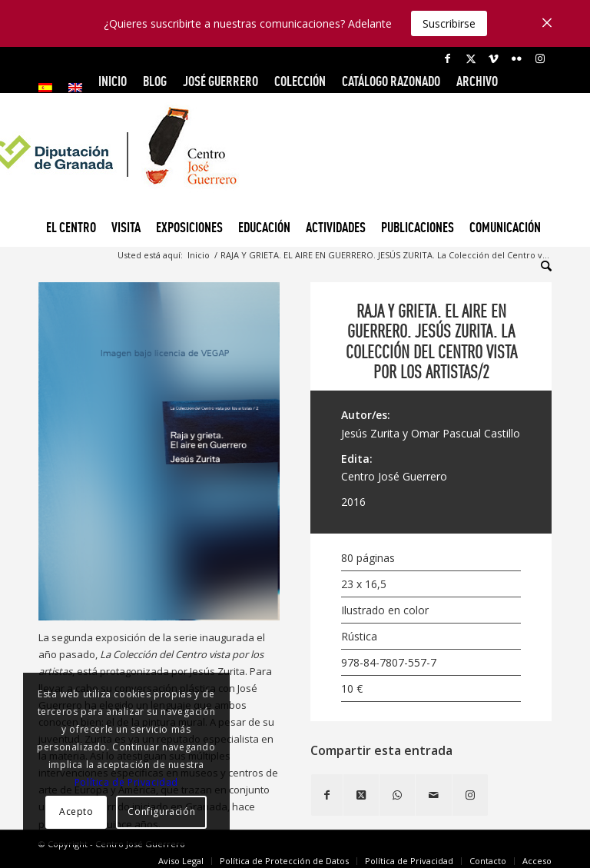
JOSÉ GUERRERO (220, 81)
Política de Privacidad (126, 782)
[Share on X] (361, 795)
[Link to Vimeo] (494, 58)
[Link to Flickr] (517, 58)
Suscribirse (449, 23)
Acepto (76, 811)
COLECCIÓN (300, 81)
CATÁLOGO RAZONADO (391, 81)
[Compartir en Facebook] (327, 795)
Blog (155, 81)
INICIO (113, 81)
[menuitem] (50, 88)
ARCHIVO (477, 81)
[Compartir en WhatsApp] (397, 795)
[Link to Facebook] (447, 58)
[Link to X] (471, 58)
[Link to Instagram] (540, 58)
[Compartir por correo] (434, 795)
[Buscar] (542, 266)
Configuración (161, 811)
